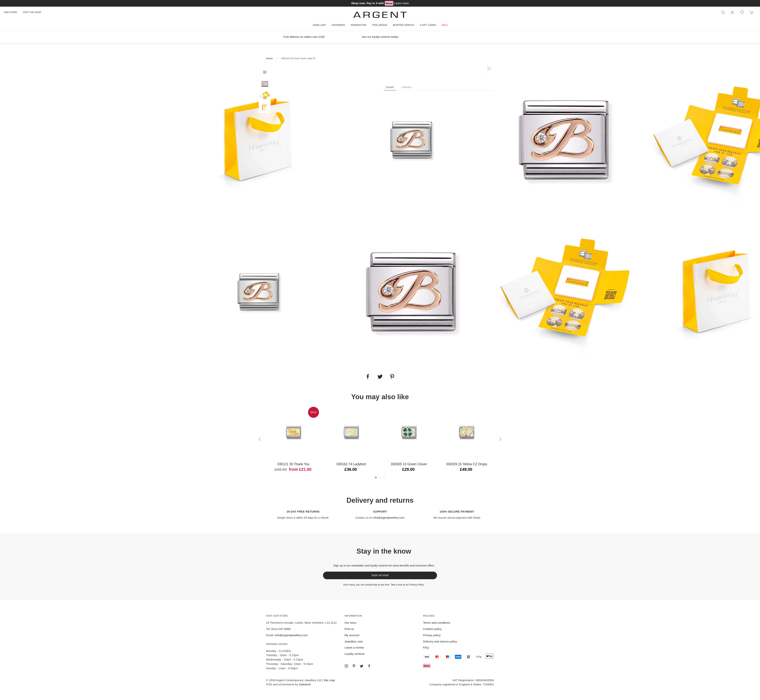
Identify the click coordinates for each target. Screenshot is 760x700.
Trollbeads (380, 25)
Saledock (305, 684)
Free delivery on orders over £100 (304, 37)
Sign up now (380, 575)
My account (352, 635)
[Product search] (723, 12)
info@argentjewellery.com (389, 518)
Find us (349, 629)
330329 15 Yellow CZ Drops (467, 464)
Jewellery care (354, 641)
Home (269, 58)
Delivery (407, 87)
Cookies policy (432, 629)
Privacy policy (432, 635)
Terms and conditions (437, 623)
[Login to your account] (732, 12)
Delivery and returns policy (440, 641)
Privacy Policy (417, 585)
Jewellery (319, 25)
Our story (10, 12)
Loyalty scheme (355, 654)
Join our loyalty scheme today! (380, 37)
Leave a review (354, 647)
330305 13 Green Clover (409, 464)
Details (390, 87)
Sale (445, 25)
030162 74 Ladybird (351, 464)
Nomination (358, 25)
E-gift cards (428, 25)
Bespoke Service (404, 25)
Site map (329, 680)
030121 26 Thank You (294, 464)
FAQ (426, 647)
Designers (338, 25)
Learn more (401, 3)
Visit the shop (32, 12)
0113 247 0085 (281, 629)
